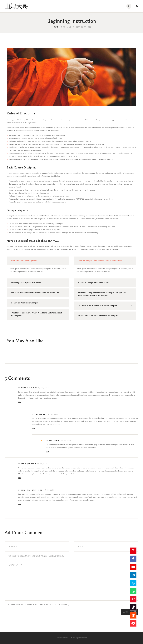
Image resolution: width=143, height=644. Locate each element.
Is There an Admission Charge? (24, 303)
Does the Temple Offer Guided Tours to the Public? (100, 261)
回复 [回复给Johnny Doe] (34, 429)
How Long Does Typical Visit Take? (26, 283)
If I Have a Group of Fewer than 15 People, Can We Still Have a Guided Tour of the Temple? (102, 294)
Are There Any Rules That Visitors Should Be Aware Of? (35, 293)
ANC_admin (54, 440)
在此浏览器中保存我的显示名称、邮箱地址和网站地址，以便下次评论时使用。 (37, 556)
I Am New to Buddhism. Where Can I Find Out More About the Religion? (36, 314)
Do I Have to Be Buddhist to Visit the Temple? (97, 306)
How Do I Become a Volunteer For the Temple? (98, 316)
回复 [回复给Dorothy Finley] (20, 402)
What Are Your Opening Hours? (25, 261)
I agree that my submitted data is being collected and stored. (39, 605)
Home (55, 27)
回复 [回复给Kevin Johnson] (20, 478)
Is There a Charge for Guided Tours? (93, 283)
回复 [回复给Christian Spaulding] (20, 504)
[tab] (38, 261)
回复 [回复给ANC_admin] (48, 452)
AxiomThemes (66, 638)
